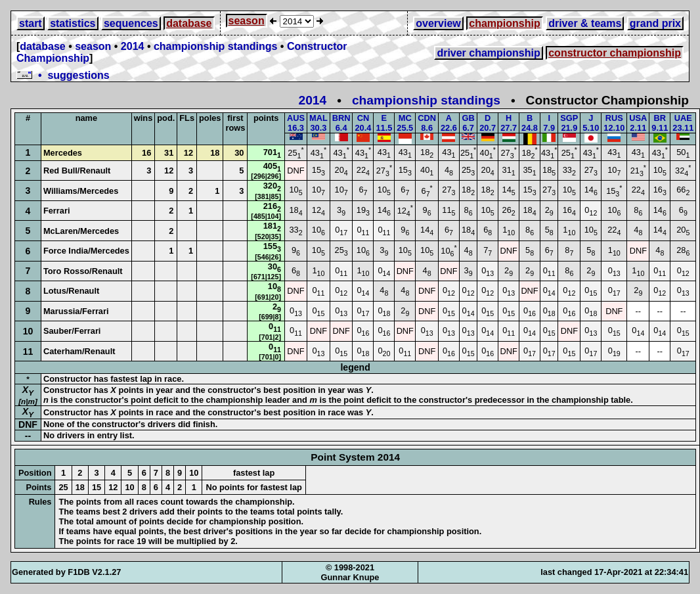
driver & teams (585, 23)
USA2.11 (638, 123)
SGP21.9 (569, 123)
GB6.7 (468, 123)
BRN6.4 (341, 123)
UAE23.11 (683, 123)
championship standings (215, 46)
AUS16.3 (296, 123)
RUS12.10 (614, 123)
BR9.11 (660, 123)
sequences (131, 23)
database (189, 23)
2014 (133, 46)
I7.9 (549, 123)
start (31, 23)
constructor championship (615, 53)
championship (504, 23)
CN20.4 (363, 123)
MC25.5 (405, 123)
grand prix (655, 23)
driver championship (488, 53)
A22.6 (449, 123)
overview (438, 23)
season (247, 21)
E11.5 (384, 123)
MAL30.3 (318, 123)
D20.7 (488, 123)
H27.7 (509, 123)
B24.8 (530, 123)
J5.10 (591, 123)
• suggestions (63, 75)
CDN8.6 (427, 123)
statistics (73, 23)
